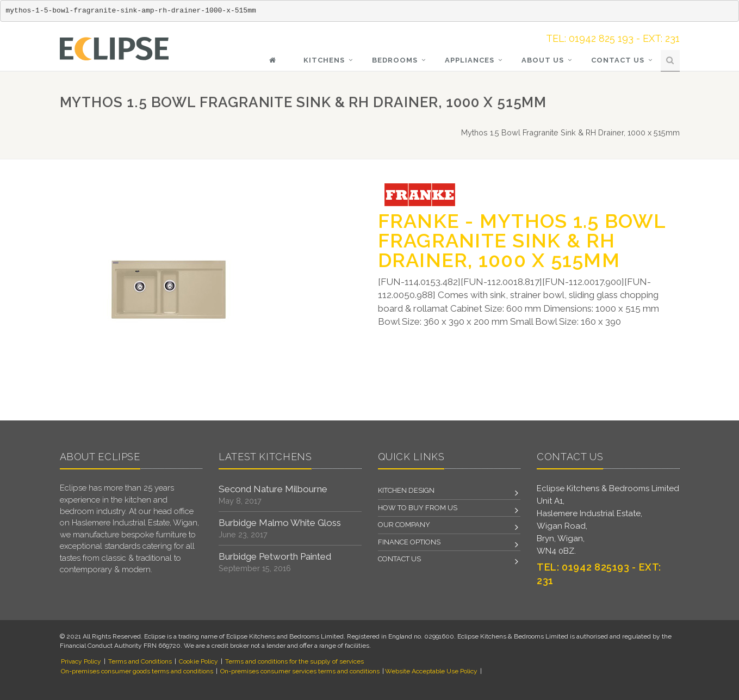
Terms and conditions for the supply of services (294, 661)
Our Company (404, 525)
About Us (543, 60)
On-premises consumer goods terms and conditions (137, 671)
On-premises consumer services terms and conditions (300, 671)
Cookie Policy (198, 661)
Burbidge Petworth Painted (275, 556)
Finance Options (409, 542)
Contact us (399, 559)
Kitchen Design (406, 490)
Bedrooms (395, 60)
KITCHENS (324, 60)
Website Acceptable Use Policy (431, 671)
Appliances (470, 60)
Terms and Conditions (140, 661)
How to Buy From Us (418, 508)
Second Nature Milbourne (273, 489)
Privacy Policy (81, 661)
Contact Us (618, 60)
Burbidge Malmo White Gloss (280, 523)
